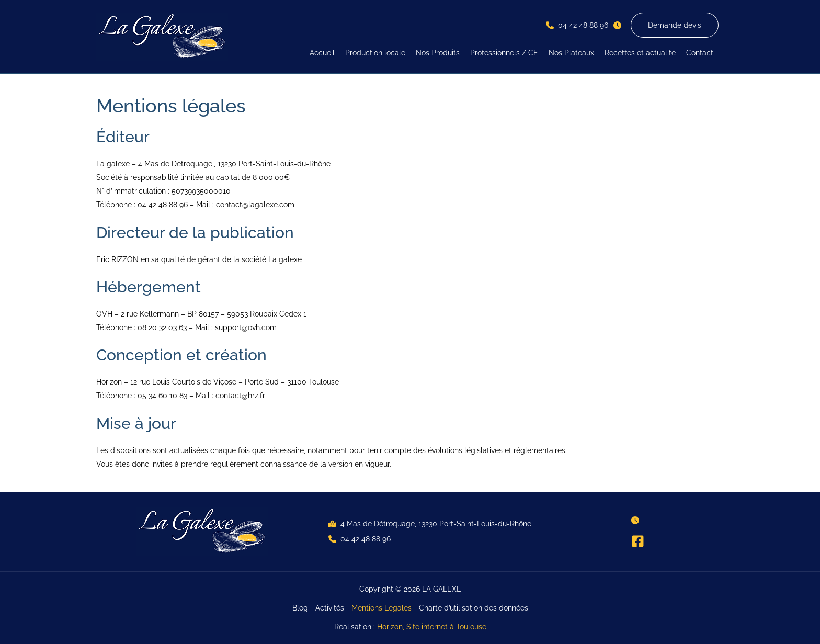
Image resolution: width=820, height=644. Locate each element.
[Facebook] (638, 541)
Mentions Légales (381, 608)
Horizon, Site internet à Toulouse (432, 627)
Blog (300, 608)
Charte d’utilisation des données (474, 608)
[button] (577, 25)
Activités (330, 608)
